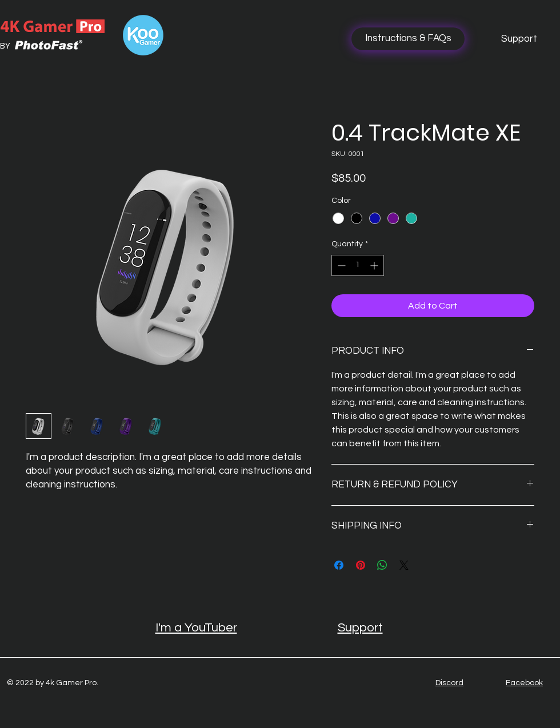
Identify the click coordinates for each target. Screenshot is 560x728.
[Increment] (375, 265)
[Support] (519, 39)
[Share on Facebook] (339, 565)
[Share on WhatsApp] (382, 565)
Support (360, 628)
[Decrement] (340, 265)
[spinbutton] (358, 265)
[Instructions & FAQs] (408, 39)
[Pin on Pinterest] (361, 565)
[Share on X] (404, 565)
